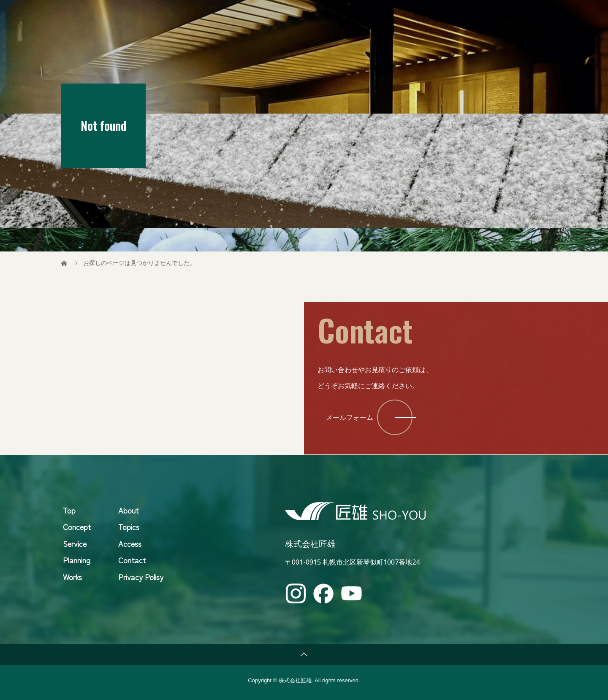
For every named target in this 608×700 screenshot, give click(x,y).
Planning (77, 560)
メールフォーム (350, 417)
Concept (342, 15)
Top (301, 15)
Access (130, 543)
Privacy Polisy (141, 577)
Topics (434, 15)
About (477, 15)
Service (390, 15)
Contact (522, 15)
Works (72, 577)
